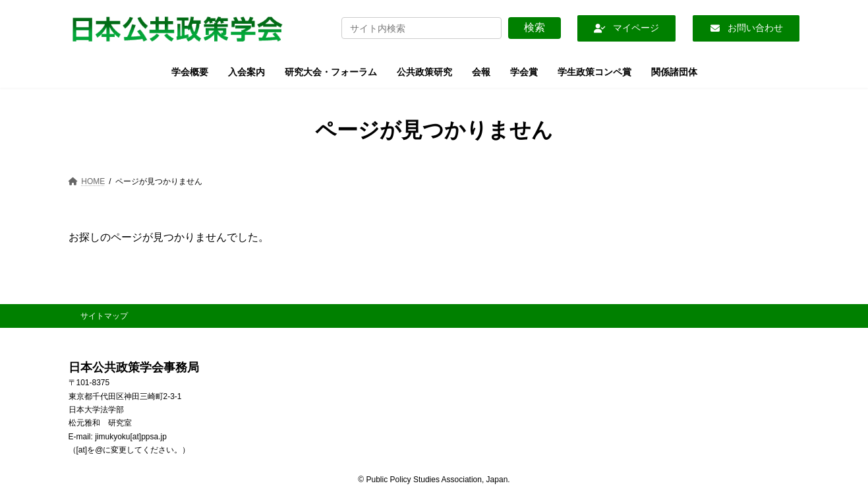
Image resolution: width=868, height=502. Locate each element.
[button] (626, 28)
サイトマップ (104, 316)
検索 (535, 27)
